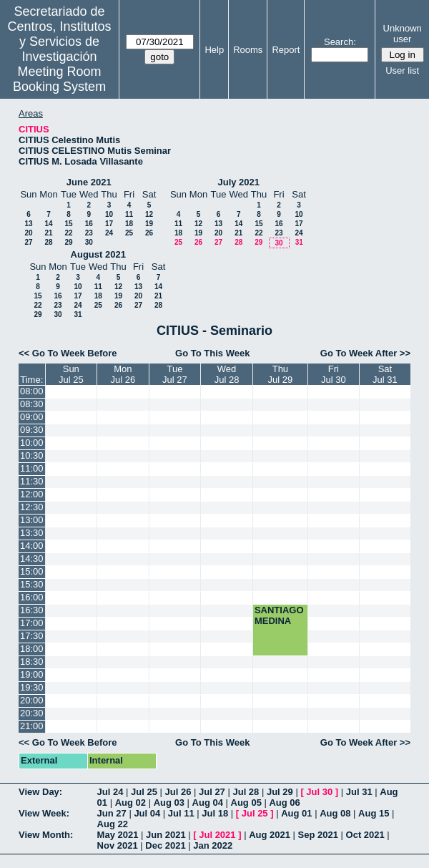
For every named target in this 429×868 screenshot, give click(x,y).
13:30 (32, 533)
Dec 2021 (165, 845)
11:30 (32, 481)
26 (149, 233)
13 (28, 224)
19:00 (32, 674)
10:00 (32, 443)
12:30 (32, 507)
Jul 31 (359, 792)
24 (109, 233)
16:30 (32, 610)
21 (48, 233)
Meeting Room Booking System (59, 79)
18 (129, 224)
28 (48, 242)
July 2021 (238, 182)
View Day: (40, 792)
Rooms (248, 50)
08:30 (32, 404)
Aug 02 (130, 803)
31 (299, 242)
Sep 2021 (318, 835)
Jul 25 (144, 792)
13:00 (32, 520)
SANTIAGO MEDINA (279, 615)
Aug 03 (169, 803)
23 (89, 233)
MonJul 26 (123, 374)
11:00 (32, 468)
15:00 (32, 571)
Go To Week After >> (365, 353)
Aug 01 (296, 813)
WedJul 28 (227, 374)
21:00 (32, 726)
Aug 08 (335, 813)
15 (68, 224)
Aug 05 (246, 803)
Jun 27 (112, 813)
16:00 (32, 597)
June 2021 (89, 182)
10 (109, 214)
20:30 (32, 713)
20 (28, 233)
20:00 (32, 700)
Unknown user (403, 34)
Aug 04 (208, 803)
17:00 (32, 623)
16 (89, 224)
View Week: (44, 813)
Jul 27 (212, 792)
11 (129, 214)
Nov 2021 (118, 845)
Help (214, 50)
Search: (340, 42)
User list (402, 70)
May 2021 (118, 835)
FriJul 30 (334, 374)
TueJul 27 (175, 374)
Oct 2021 (365, 835)
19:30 (32, 687)
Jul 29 (280, 792)
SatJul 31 (385, 374)
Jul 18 (215, 813)
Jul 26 (178, 792)
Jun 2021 (166, 835)
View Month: (46, 835)
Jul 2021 (217, 835)
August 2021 (98, 254)
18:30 (32, 662)
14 (48, 224)
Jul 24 (110, 792)
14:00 (32, 546)
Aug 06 (284, 803)
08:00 (32, 391)
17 (109, 224)
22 (68, 233)
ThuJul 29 (281, 374)
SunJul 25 (71, 374)
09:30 (32, 430)
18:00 (32, 649)
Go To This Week (212, 353)
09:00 (32, 417)
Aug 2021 (270, 835)
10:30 (32, 455)
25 (129, 233)
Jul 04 (147, 813)
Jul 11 (181, 813)
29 (68, 242)
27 (28, 242)
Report (286, 50)
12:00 (32, 494)
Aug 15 (374, 813)
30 (89, 242)
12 (149, 214)
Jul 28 (246, 792)
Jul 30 (319, 792)
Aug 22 (113, 824)
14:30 (32, 559)
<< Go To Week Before (68, 353)
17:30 (32, 636)
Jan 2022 (213, 845)
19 (149, 224)
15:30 (32, 584)
